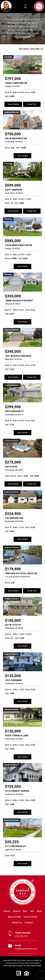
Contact (29, 923)
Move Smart (14, 917)
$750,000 (13, 134)
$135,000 (13, 676)
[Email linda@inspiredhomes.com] (22, 947)
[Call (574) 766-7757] (25, 6)
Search (17, 911)
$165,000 (13, 620)
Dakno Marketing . (34, 966)
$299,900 (13, 407)
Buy (25, 911)
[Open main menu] (31, 7)
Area (39, 911)
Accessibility (35, 963)
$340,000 (13, 351)
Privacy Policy (24, 963)
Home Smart (31, 917)
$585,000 (13, 241)
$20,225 (12, 842)
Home (7, 911)
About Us (17, 923)
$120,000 (13, 731)
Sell (32, 911)
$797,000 (13, 79)
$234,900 (13, 514)
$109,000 (13, 787)
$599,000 (13, 185)
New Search (24, 49)
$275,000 (13, 462)
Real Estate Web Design (13, 966)
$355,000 (13, 296)
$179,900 (13, 569)
